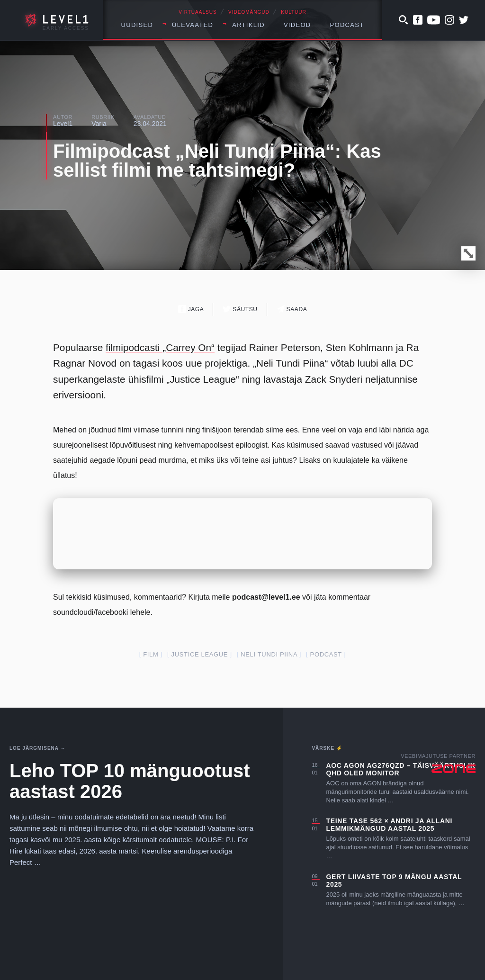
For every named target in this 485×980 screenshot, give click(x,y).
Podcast (347, 25)
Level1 (63, 124)
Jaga (191, 309)
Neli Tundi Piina (269, 654)
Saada (292, 309)
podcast (326, 654)
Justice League (200, 654)
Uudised (137, 25)
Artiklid (248, 25)
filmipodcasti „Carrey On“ (160, 347)
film (151, 654)
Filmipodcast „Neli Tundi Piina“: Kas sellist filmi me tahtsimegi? (217, 161)
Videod (297, 25)
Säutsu (240, 309)
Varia (99, 124)
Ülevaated (193, 25)
